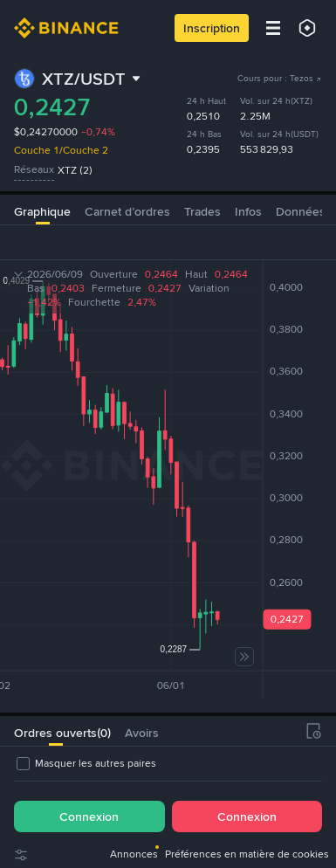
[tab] (55, 731)
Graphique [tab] (42, 211)
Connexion (89, 816)
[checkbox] (85, 763)
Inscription (212, 28)
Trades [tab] (202, 211)
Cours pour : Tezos (280, 78)
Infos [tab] (248, 211)
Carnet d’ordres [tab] (127, 211)
